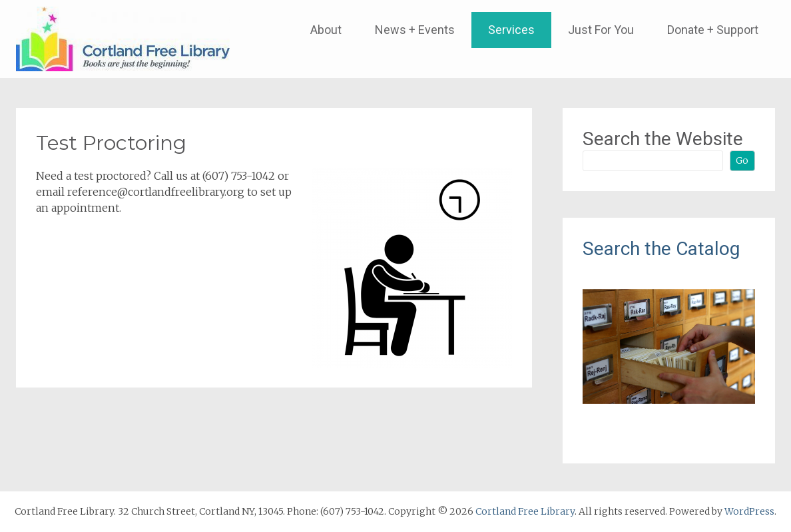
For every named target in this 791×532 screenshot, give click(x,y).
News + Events (415, 30)
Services (511, 30)
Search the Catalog (661, 249)
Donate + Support (713, 30)
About (326, 30)
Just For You (601, 30)
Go (742, 160)
